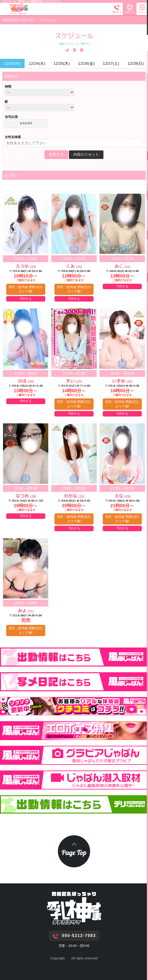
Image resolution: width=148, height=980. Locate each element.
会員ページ (130, 8)
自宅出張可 (26, 123)
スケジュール (10, 1)
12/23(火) (12, 63)
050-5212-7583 (79, 936)
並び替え (11, 175)
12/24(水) (37, 63)
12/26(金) (86, 63)
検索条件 (11, 76)
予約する (26, 299)
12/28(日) (136, 63)
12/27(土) (111, 63)
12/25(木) (62, 63)
